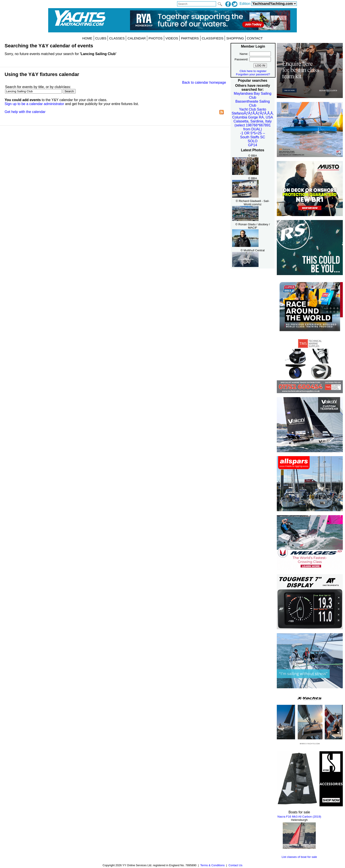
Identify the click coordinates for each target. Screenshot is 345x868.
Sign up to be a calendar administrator (34, 104)
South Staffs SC (253, 137)
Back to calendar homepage (204, 82)
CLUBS (101, 38)
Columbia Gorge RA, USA (253, 117)
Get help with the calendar (25, 112)
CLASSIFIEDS (213, 38)
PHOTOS (156, 38)
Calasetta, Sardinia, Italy (252, 121)
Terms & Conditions (212, 865)
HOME (87, 38)
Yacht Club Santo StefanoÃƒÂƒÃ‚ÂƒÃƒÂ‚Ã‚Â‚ (253, 111)
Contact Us (235, 865)
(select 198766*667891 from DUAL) (253, 127)
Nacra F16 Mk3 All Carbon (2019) (299, 817)
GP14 (253, 145)
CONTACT (255, 38)
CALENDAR (137, 38)
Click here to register (253, 71)
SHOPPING (235, 38)
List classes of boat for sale (299, 857)
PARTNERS (190, 38)
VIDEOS (172, 38)
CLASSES (117, 38)
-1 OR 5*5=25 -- (252, 133)
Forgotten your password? (253, 74)
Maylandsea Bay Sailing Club (253, 95)
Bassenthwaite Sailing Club (253, 103)
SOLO (253, 141)
